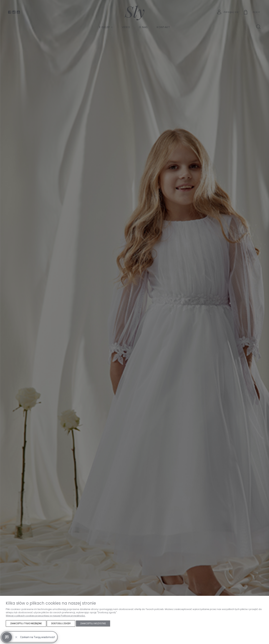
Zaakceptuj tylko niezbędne (26, 623)
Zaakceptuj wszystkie (93, 623)
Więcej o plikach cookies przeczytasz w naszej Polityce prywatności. (46, 616)
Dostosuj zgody (61, 623)
